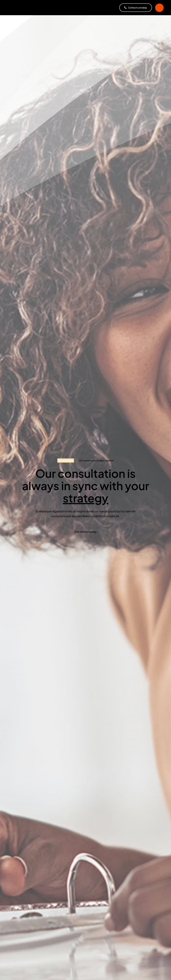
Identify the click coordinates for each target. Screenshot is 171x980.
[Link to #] (159, 8)
